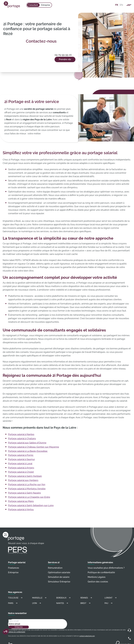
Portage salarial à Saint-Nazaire (24, 493)
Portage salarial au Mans (21, 501)
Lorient (111, 598)
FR (117, 5)
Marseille (40, 598)
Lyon (37, 603)
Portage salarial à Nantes (21, 434)
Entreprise (46, 5)
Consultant (33, 5)
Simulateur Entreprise (59, 582)
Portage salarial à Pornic (21, 455)
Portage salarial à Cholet (21, 472)
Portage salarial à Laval (20, 463)
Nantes (63, 603)
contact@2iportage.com (87, 636)
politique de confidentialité (17, 632)
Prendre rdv (65, 59)
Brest (86, 603)
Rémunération (55, 568)
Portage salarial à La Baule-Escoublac (28, 451)
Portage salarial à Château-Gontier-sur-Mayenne (34, 447)
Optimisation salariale (59, 572)
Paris (13, 603)
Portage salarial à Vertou (21, 509)
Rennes (87, 598)
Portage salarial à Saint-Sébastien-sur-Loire (31, 505)
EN (121, 5)
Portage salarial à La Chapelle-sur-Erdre (29, 497)
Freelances (14, 568)
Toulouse (16, 598)
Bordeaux (64, 598)
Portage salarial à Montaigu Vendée (27, 489)
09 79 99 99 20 (63, 55)
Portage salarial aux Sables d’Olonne (27, 443)
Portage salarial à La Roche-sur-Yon (27, 484)
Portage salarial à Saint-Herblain (25, 476)
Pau (109, 603)
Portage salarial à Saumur (21, 459)
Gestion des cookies (98, 582)
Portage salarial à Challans (22, 438)
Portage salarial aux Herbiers (23, 480)
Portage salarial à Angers (21, 468)
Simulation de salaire (59, 577)
